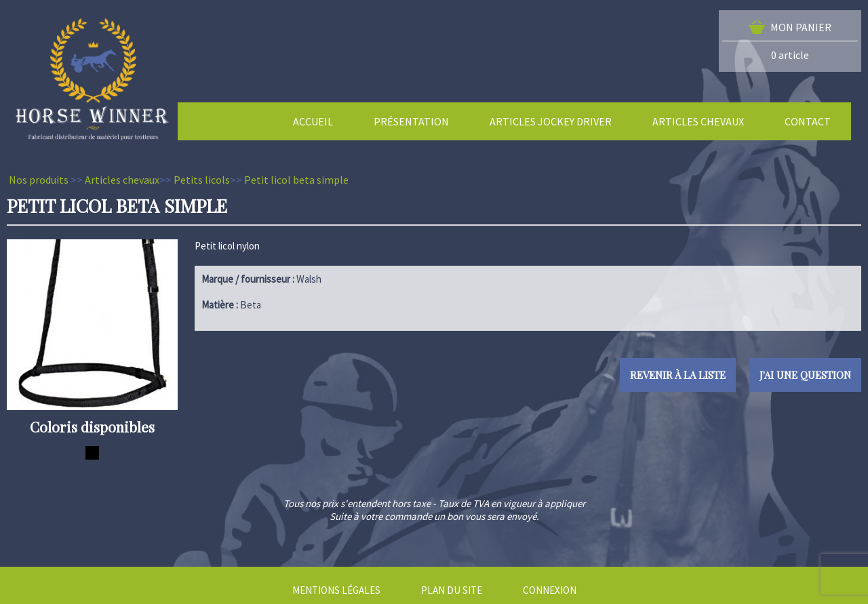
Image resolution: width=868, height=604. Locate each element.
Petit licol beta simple (296, 180)
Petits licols (202, 180)
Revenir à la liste (678, 375)
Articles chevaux (122, 180)
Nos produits (39, 180)
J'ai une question (805, 375)
